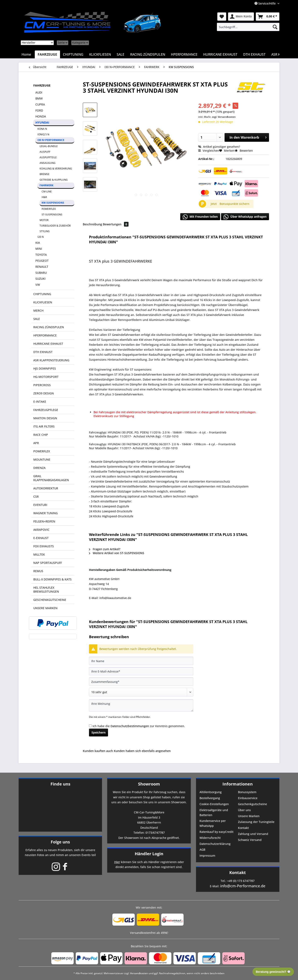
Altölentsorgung (211, 792)
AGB (202, 850)
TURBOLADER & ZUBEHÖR (55, 226)
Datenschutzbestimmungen (130, 726)
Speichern (99, 732)
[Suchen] (275, 27)
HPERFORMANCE (45, 335)
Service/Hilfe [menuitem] (266, 3)
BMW (39, 98)
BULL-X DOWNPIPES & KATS (52, 579)
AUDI (39, 92)
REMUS (38, 571)
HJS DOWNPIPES (45, 368)
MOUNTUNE (42, 459)
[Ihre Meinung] (141, 706)
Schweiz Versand (250, 840)
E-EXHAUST (41, 538)
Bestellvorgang (210, 798)
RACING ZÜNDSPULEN (49, 327)
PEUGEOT (42, 261)
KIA (38, 243)
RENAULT (42, 267)
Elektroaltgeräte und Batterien (214, 812)
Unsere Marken (249, 816)
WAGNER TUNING (46, 513)
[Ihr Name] (141, 661)
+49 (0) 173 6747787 (241, 881)
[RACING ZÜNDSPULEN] (148, 54)
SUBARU (41, 273)
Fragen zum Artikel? (105, 549)
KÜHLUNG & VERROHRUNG (56, 169)
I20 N (41, 237)
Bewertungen (116, 224)
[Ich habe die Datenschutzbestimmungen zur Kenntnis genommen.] (90, 726)
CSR (36, 497)
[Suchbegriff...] (248, 27)
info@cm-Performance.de (243, 886)
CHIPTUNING (42, 294)
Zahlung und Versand (253, 834)
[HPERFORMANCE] (184, 54)
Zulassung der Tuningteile (256, 822)
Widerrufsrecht (210, 838)
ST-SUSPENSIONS (52, 214)
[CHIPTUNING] (73, 54)
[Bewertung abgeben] (141, 692)
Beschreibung (92, 224)
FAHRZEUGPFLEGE (46, 410)
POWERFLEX (49, 209)
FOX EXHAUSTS (44, 546)
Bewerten (244, 151)
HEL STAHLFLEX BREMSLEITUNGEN (46, 590)
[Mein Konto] (241, 17)
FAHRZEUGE (42, 85)
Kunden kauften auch (98, 751)
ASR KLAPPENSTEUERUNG (51, 360)
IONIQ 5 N (43, 134)
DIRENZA (39, 468)
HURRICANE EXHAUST (48, 344)
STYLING (45, 231)
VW (38, 285)
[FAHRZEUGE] (47, 54)
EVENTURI (40, 505)
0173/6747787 (155, 833)
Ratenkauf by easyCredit (216, 832)
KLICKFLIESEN (43, 302)
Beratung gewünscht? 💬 (273, 972)
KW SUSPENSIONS (53, 203)
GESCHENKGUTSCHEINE (50, 600)
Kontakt (243, 828)
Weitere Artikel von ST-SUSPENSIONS (117, 553)
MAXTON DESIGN (45, 418)
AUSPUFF (45, 152)
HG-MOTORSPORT (46, 377)
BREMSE (44, 174)
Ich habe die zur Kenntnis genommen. (139, 726)
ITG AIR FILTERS (44, 426)
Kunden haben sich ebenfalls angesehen (142, 751)
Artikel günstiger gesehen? (219, 147)
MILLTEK (39, 554)
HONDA (41, 116)
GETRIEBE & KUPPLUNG (54, 180)
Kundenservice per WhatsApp (213, 823)
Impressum (207, 856)
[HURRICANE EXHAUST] (220, 54)
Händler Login (149, 854)
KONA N (42, 129)
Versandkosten (139, 973)
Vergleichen (209, 151)
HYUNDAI (42, 122)
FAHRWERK (46, 185)
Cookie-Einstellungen (214, 804)
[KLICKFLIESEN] (100, 54)
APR (36, 443)
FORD (39, 110)
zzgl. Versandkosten (224, 117)
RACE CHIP (41, 435)
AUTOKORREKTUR (46, 488)
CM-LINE (47, 192)
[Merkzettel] (222, 17)
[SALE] (121, 54)
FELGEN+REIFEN (44, 521)
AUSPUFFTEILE (48, 157)
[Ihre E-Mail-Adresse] (141, 671)
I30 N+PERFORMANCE (51, 140)
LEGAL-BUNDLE (49, 146)
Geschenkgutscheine (252, 804)
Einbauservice (248, 798)
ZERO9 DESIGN (44, 393)
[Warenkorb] (268, 17)
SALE (37, 319)
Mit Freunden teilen (200, 217)
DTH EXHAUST (43, 352)
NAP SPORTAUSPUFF (48, 563)
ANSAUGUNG (47, 163)
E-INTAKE (40, 402)
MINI (39, 249)
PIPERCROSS (42, 385)
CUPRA (40, 104)
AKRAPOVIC (41, 530)
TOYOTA (41, 255)
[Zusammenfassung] (141, 682)
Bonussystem (247, 792)
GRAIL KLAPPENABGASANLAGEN (51, 478)
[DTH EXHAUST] (254, 54)
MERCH (38, 310)
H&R (44, 197)
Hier (117, 862)
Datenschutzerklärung (215, 844)
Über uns (244, 810)
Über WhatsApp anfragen (245, 217)
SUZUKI (40, 279)
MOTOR (44, 220)
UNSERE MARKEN (45, 608)
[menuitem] (248, 27)
